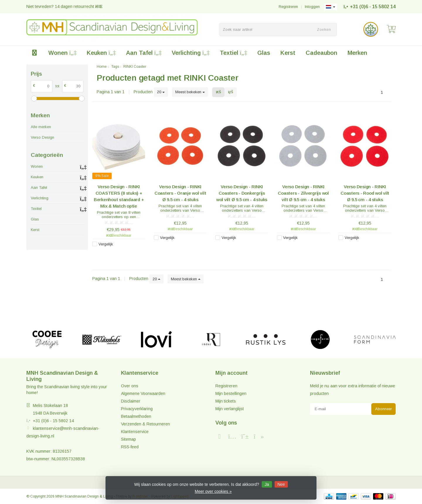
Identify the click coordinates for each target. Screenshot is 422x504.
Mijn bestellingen (231, 393)
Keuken (101, 53)
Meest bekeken (190, 92)
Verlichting (191, 53)
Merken (357, 53)
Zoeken (324, 29)
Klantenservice (135, 432)
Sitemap (129, 439)
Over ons (130, 386)
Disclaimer (131, 401)
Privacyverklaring (137, 409)
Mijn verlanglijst (230, 409)
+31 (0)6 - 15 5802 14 (373, 7)
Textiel (233, 53)
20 (161, 92)
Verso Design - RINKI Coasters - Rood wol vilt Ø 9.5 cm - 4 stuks (365, 193)
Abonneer (383, 409)
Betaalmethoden (136, 416)
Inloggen (312, 7)
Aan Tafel (144, 53)
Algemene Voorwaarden (143, 393)
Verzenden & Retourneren (146, 424)
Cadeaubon (321, 53)
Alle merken (41, 127)
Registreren (288, 7)
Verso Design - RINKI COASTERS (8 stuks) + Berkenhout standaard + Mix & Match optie (119, 196)
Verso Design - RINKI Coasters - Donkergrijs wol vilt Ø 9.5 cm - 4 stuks (242, 193)
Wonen (62, 53)
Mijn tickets (226, 401)
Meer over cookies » (213, 491)
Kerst (288, 53)
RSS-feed (130, 447)
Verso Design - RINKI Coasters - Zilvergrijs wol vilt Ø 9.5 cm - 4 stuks (303, 193)
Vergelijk (106, 244)
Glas (264, 53)
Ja (267, 484)
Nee (281, 484)
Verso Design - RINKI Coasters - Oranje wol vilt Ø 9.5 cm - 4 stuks (180, 193)
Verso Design (42, 137)
